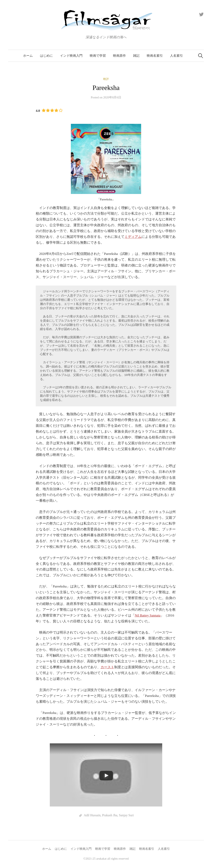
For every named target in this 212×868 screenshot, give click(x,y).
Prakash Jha (110, 815)
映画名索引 (155, 56)
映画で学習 (98, 56)
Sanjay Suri (126, 815)
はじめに (46, 56)
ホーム (28, 56)
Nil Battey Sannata (148, 615)
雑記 (136, 56)
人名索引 (176, 56)
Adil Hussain (92, 815)
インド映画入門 (71, 56)
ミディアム (133, 237)
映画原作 (119, 56)
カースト (107, 667)
